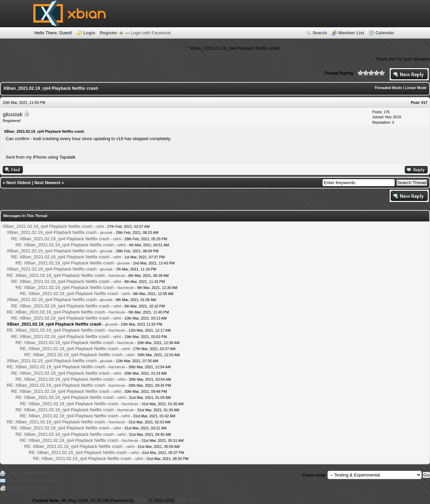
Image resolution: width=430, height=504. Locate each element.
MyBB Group (188, 500)
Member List (351, 33)
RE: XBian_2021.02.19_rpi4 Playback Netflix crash (60, 239)
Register (109, 33)
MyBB (141, 500)
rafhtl (100, 226)
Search (320, 33)
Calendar (385, 33)
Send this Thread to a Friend (32, 480)
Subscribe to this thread (28, 488)
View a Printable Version (29, 473)
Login (89, 33)
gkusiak (13, 114)
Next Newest (47, 183)
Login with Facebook (151, 33)
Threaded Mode (388, 88)
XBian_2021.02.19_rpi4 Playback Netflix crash (47, 226)
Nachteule (117, 276)
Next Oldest (18, 183)
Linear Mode (416, 88)
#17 (424, 102)
